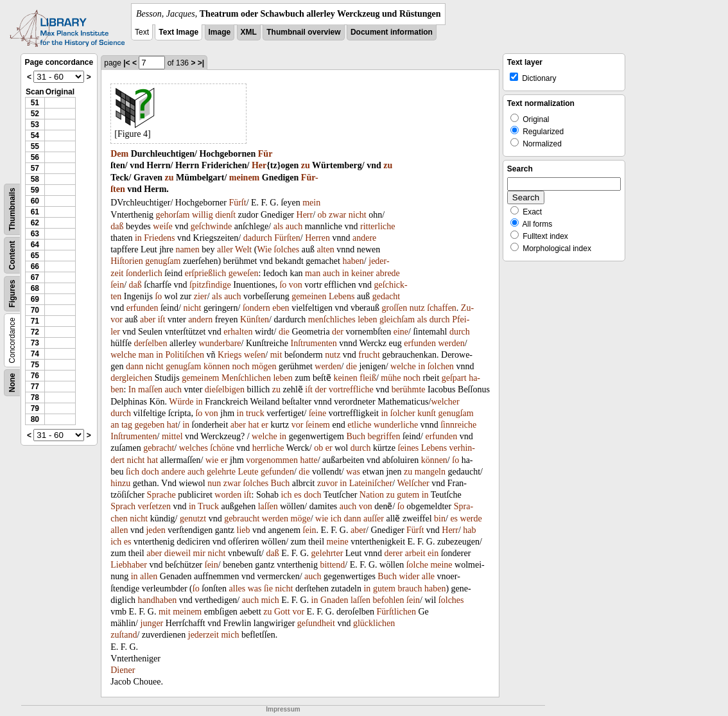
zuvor (327, 483)
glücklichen (374, 623)
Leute (248, 472)
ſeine (317, 413)
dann (134, 366)
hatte (308, 460)
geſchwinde (212, 226)
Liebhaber (129, 565)
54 (35, 135)
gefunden (277, 472)
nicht (358, 215)
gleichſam (397, 319)
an (115, 425)
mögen (264, 366)
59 (35, 190)
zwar (337, 215)
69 (35, 299)
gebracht (159, 448)
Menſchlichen (246, 378)
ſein (117, 285)
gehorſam (173, 215)
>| (201, 63)
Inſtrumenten (314, 343)
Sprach (123, 506)
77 (35, 387)
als (279, 226)
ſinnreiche (458, 425)
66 (35, 266)
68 (35, 288)
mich (270, 600)
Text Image (178, 32)
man (313, 273)
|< (126, 63)
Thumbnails (12, 209)
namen (187, 249)
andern (200, 319)
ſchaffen (442, 308)
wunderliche (396, 425)
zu (306, 165)
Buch (356, 436)
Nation (372, 495)
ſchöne (222, 448)
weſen (255, 355)
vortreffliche (351, 389)
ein (433, 553)
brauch (410, 589)
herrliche (268, 448)
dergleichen (131, 378)
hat (172, 425)
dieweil (178, 553)
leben (367, 319)
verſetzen (154, 506)
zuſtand (124, 635)
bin (440, 519)
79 (35, 408)
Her (259, 165)
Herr (305, 215)
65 (35, 256)
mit (276, 355)
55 (35, 146)
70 (35, 310)
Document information (392, 32)
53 (35, 125)
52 (35, 114)
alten (325, 249)
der (338, 332)
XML (249, 32)
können (217, 366)
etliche (359, 425)
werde (471, 519)
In (132, 389)
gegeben (150, 425)
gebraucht (242, 519)
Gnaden (334, 600)
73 (35, 343)
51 (35, 103)
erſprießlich (206, 273)
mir (199, 553)
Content (12, 255)
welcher (445, 402)
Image (220, 32)
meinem (244, 178)
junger (152, 623)
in (138, 238)
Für (265, 154)
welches (194, 448)
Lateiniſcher (371, 483)
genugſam (163, 261)
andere (364, 238)
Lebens (342, 296)
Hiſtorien (127, 261)
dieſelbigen (225, 389)
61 (35, 212)
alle (428, 576)
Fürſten (287, 238)
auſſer (374, 519)
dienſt (225, 215)
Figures (12, 294)
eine (401, 332)
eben (281, 308)
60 (35, 201)
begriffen (384, 436)
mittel (172, 436)
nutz (417, 308)
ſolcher (403, 413)
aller (225, 249)
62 (35, 223)
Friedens (159, 238)
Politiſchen (185, 355)
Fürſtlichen (396, 612)
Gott (282, 612)
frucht (369, 355)
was (353, 472)
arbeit (415, 553)
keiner (362, 273)
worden (228, 495)
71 (35, 321)
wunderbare (220, 343)
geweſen (244, 273)
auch (294, 226)
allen (119, 530)
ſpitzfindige (210, 285)
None (12, 383)
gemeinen (309, 296)
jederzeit (204, 635)
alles (238, 589)
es (298, 495)
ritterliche (377, 226)
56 (35, 157)
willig (203, 215)
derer (393, 553)
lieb (244, 530)
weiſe (162, 226)
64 (35, 245)
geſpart (454, 378)
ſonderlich (144, 273)
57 (35, 168)
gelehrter (327, 553)
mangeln (430, 472)
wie (212, 460)
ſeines (409, 448)
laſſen (268, 506)
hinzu (120, 483)
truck (255, 413)
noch (241, 366)
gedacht (386, 296)
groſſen (394, 308)
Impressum (283, 709)
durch (440, 319)
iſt (162, 319)
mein (311, 203)
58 (35, 179)
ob (322, 215)
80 (35, 419)
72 (35, 332)
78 (35, 397)
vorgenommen (272, 460)
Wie (264, 249)
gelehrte (221, 472)
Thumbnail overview (303, 32)
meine (338, 542)
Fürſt (237, 203)
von (296, 285)
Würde (181, 402)
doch (150, 472)
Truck (208, 506)
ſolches (287, 249)
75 (35, 365)
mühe (391, 378)
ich (286, 495)
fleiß (368, 378)
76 (35, 376)
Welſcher (413, 483)
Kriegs (230, 355)
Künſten (255, 319)
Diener (123, 670)
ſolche (417, 565)
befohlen (389, 600)
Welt (243, 249)
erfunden (143, 308)
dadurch (258, 238)
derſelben (150, 343)
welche (123, 355)
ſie (268, 589)
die (284, 332)
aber (148, 319)
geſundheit (316, 623)
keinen (345, 378)
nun (214, 483)
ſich (133, 472)
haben (353, 261)
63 (35, 234)
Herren (317, 238)
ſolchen (441, 366)
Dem (119, 154)
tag (127, 425)
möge (301, 519)
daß (117, 226)
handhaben (158, 600)
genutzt (193, 519)
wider (409, 576)
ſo (283, 285)
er (265, 425)
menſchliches (332, 319)
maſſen (150, 389)
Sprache (161, 495)
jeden (155, 530)
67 (35, 277)
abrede (388, 273)
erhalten (238, 332)
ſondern (256, 308)
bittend (332, 565)
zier (201, 296)
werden (451, 343)
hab (469, 530)
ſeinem (318, 425)
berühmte (409, 389)
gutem (408, 495)
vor (298, 425)
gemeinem (200, 378)
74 (35, 354)
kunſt (427, 413)
